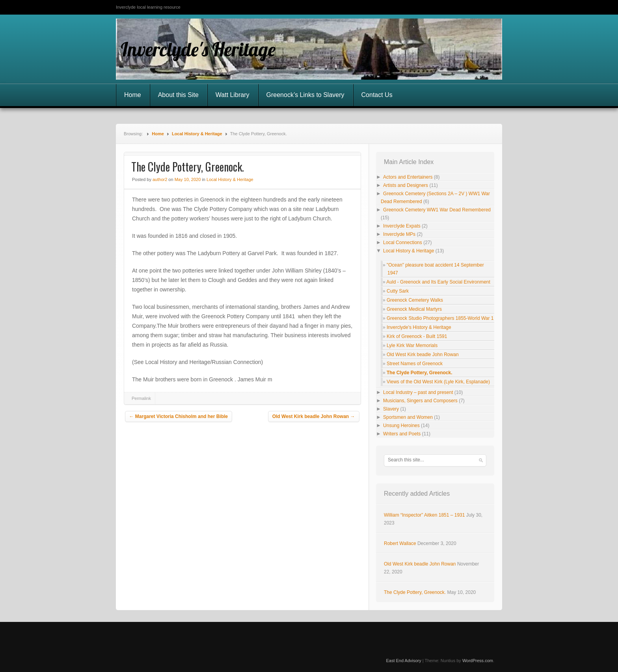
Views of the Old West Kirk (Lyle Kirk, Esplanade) (438, 382)
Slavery (391, 409)
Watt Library (233, 95)
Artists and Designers (406, 185)
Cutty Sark (398, 291)
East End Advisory (403, 661)
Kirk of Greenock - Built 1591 (417, 336)
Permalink (141, 398)
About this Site (178, 95)
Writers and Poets (402, 434)
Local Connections (403, 243)
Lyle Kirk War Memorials (412, 345)
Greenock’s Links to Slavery (305, 95)
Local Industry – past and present (418, 392)
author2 (160, 179)
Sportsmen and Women (408, 417)
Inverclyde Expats (402, 226)
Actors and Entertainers (408, 177)
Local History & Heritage (197, 134)
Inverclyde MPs (399, 234)
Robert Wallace (400, 543)
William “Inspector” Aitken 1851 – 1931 (424, 515)
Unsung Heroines (401, 426)
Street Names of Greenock (415, 364)
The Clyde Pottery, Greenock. (420, 373)
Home (133, 95)
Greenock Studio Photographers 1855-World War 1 (440, 318)
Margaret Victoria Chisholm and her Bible (179, 416)
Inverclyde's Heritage (198, 49)
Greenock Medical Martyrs (414, 309)
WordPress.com (478, 661)
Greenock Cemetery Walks (415, 300)
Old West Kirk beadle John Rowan (314, 416)
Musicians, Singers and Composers (420, 401)
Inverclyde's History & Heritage (419, 327)
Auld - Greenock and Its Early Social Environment (438, 282)
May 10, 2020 (188, 179)
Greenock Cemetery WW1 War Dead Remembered (437, 210)
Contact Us (377, 95)
